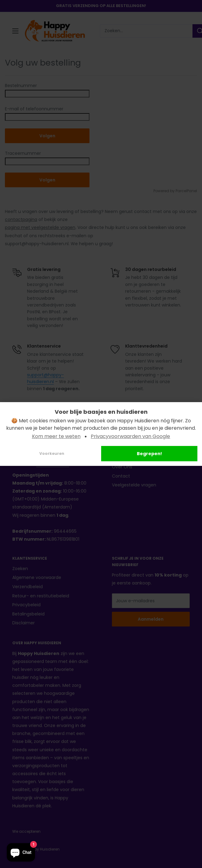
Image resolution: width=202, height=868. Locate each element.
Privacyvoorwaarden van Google (130, 436)
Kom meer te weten (56, 436)
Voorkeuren (52, 453)
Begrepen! (149, 454)
